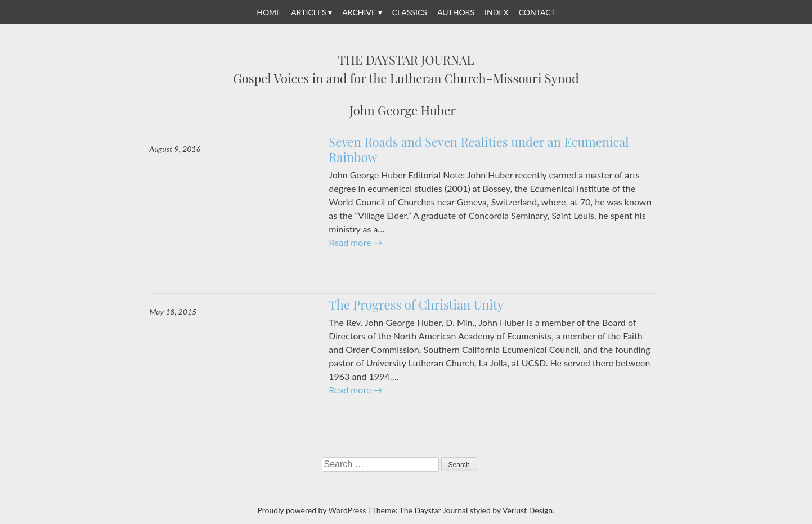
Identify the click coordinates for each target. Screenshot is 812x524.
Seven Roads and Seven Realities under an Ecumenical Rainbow (479, 150)
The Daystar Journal (406, 60)
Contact (537, 12)
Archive (359, 12)
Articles (308, 12)
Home (269, 12)
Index (496, 12)
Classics (410, 12)
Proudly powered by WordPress (312, 510)
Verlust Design (528, 510)
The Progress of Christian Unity (416, 304)
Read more (355, 242)
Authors (456, 12)
